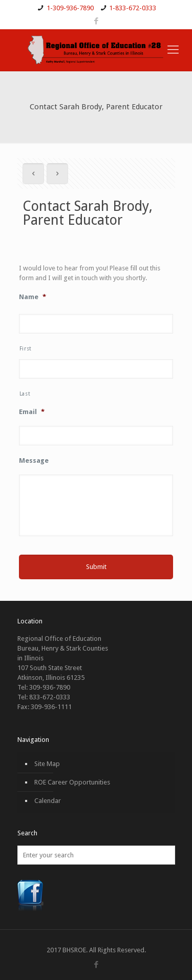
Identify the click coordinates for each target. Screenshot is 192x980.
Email (32, 412)
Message (34, 460)
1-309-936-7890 (70, 8)
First (26, 349)
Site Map (47, 764)
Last (25, 394)
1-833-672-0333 (133, 8)
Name (33, 297)
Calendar (48, 801)
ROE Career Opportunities (72, 782)
